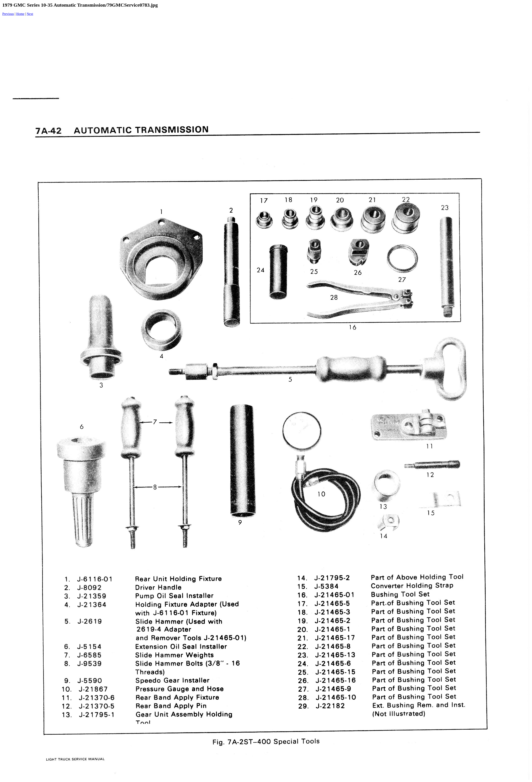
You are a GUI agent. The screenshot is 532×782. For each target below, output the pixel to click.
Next (30, 14)
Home (20, 14)
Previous (8, 14)
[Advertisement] (267, 52)
